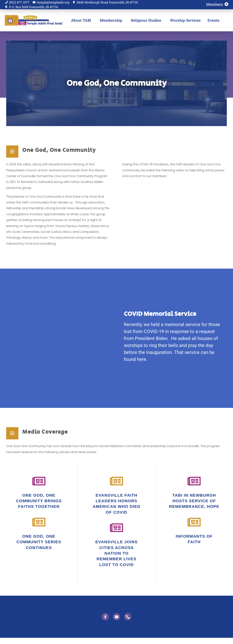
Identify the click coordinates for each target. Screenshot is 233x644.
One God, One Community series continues (39, 542)
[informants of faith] (194, 522)
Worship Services (185, 20)
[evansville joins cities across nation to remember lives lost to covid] (116, 528)
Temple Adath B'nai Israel (31, 20)
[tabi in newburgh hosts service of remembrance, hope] (194, 481)
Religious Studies (147, 20)
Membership (112, 20)
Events (213, 20)
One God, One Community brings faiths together (39, 501)
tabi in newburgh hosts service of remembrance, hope (194, 501)
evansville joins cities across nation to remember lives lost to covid (116, 553)
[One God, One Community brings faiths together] (39, 481)
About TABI (82, 20)
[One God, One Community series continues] (39, 522)
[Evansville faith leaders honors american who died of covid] (116, 481)
